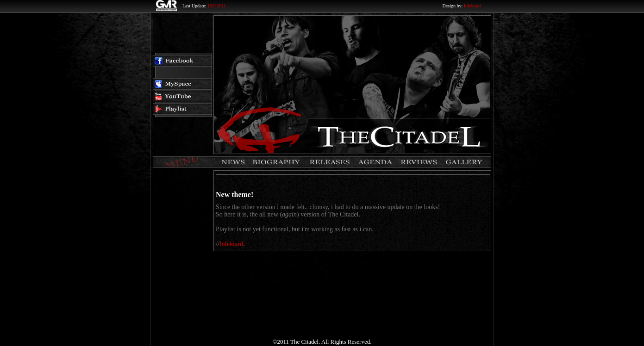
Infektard (472, 6)
